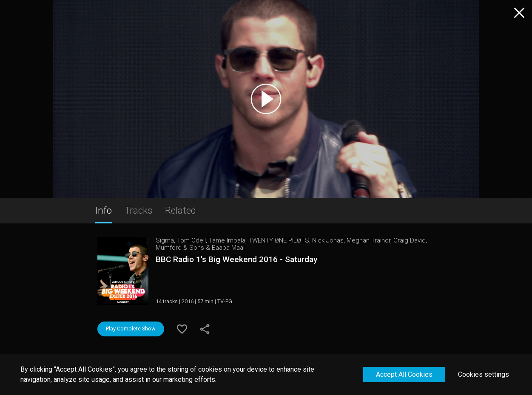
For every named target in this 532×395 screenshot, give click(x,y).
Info (104, 210)
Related (181, 210)
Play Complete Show (131, 329)
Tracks (138, 210)
